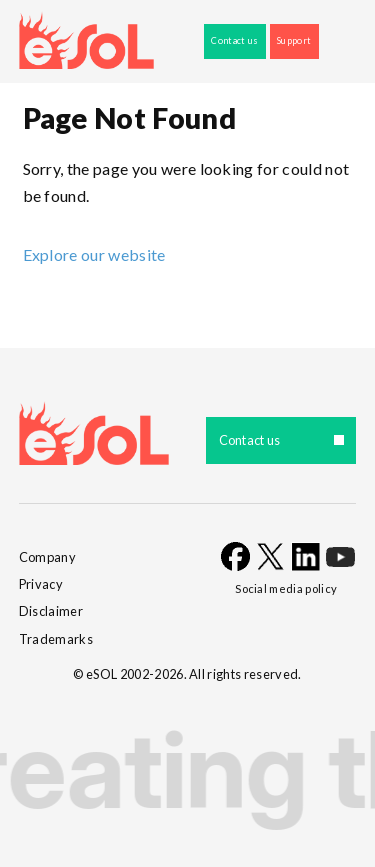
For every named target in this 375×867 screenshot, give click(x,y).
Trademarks (56, 639)
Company (47, 557)
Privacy (41, 584)
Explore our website (94, 254)
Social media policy (286, 588)
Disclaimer (51, 611)
